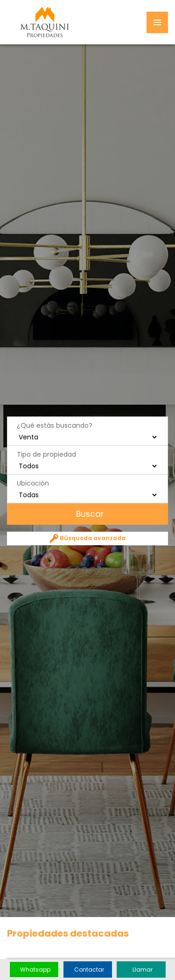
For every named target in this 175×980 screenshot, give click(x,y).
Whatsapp (35, 970)
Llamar (143, 970)
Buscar (89, 514)
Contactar (89, 970)
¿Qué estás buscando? (55, 425)
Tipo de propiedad (46, 454)
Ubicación (33, 483)
